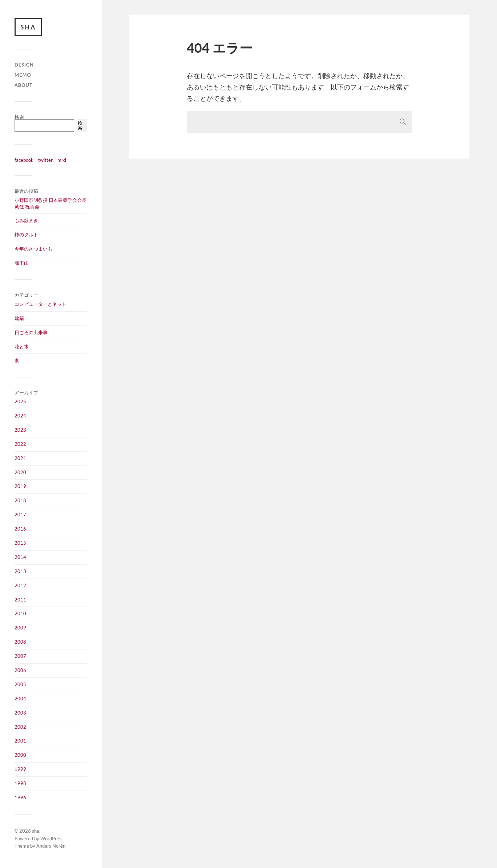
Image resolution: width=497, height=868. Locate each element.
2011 (20, 600)
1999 (20, 769)
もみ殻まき (26, 221)
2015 (20, 543)
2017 (20, 515)
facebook (24, 160)
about (24, 85)
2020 (20, 472)
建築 (19, 318)
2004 (20, 699)
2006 (20, 670)
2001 (20, 741)
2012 (20, 585)
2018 (20, 500)
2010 (20, 613)
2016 (20, 529)
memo (23, 75)
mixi (62, 160)
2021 (20, 458)
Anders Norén (51, 846)
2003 (20, 713)
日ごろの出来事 (31, 332)
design (24, 65)
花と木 (22, 347)
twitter (45, 160)
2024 (20, 416)
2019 (20, 486)
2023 (20, 430)
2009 (20, 628)
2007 (20, 656)
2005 (20, 684)
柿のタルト (26, 235)
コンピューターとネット (41, 304)
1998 (20, 783)
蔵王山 (22, 263)
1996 (20, 797)
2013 (20, 571)
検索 (19, 117)
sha (28, 27)
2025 (20, 401)
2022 (20, 444)
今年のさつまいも (33, 249)
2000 (20, 755)
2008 (20, 642)
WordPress (52, 839)
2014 (20, 557)
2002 (20, 727)
